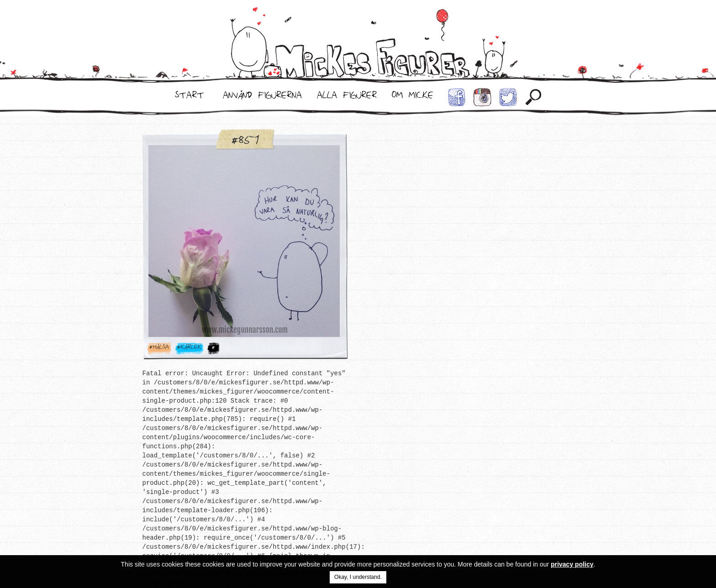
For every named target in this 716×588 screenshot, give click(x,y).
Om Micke (413, 97)
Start (190, 97)
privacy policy (572, 564)
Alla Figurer (347, 97)
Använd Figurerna (262, 97)
